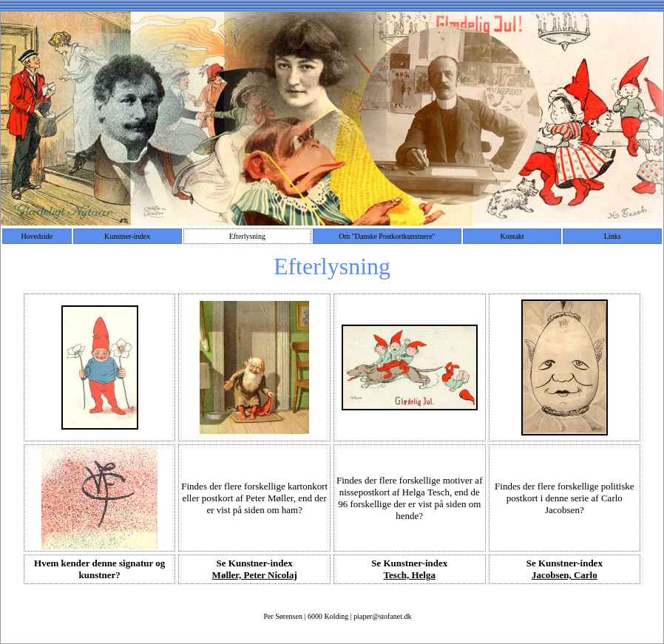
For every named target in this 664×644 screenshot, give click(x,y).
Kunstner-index (127, 236)
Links (613, 236)
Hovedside (37, 236)
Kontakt (512, 236)
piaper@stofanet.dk (382, 616)
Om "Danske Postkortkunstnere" (387, 236)
